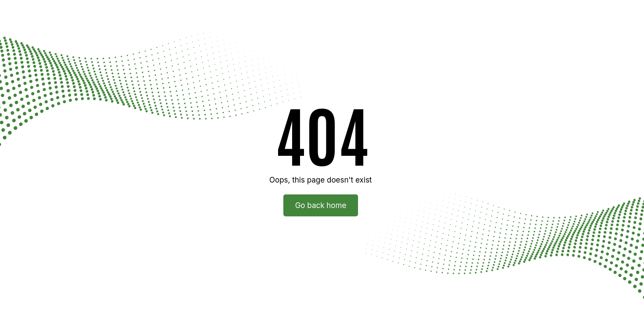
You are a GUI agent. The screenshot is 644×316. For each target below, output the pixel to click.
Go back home (321, 205)
